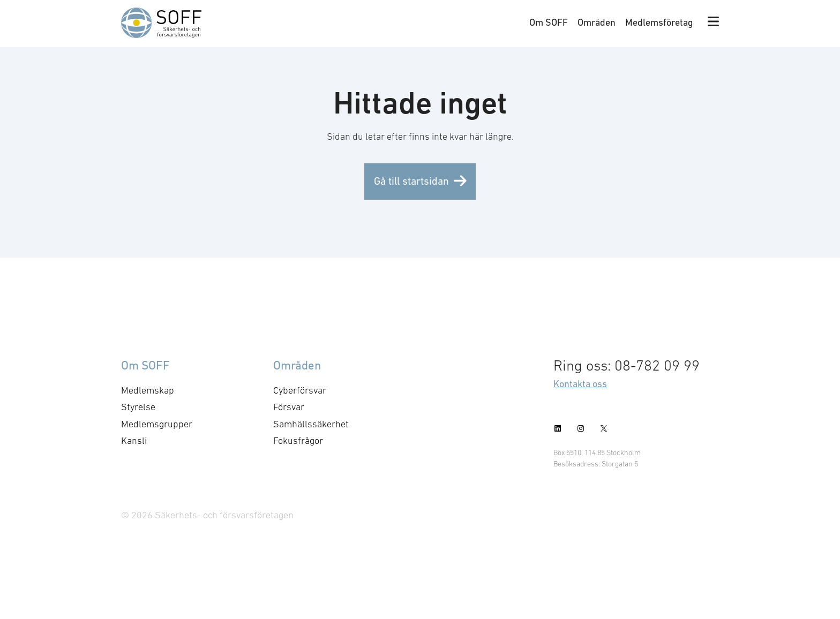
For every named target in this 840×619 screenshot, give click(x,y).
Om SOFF (549, 22)
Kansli (134, 441)
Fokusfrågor (298, 441)
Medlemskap (148, 390)
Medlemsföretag (659, 22)
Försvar (289, 407)
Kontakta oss (580, 384)
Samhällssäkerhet (311, 424)
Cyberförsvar (300, 390)
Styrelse (138, 407)
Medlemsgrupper (157, 424)
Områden (597, 22)
